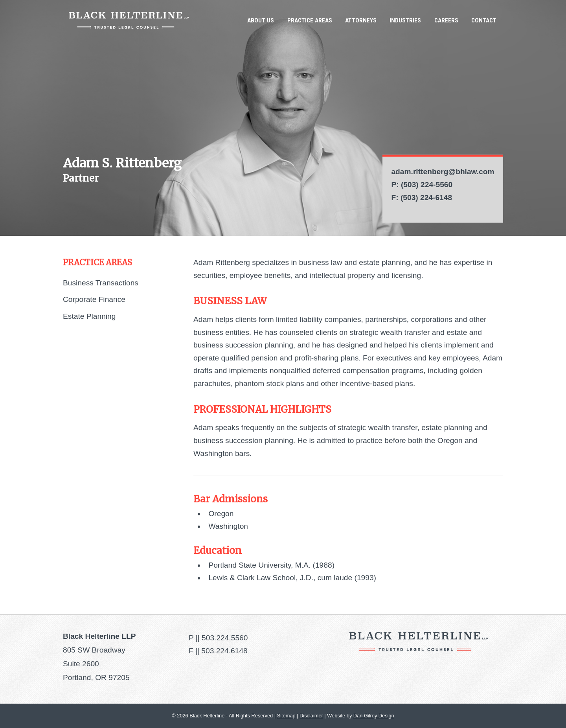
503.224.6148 (224, 651)
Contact (484, 20)
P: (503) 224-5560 (422, 185)
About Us (261, 20)
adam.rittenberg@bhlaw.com (443, 172)
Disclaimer (311, 716)
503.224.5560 (225, 638)
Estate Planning (89, 316)
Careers (446, 20)
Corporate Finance (94, 299)
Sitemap (286, 716)
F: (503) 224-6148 (422, 197)
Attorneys (361, 20)
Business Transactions (101, 283)
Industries (405, 20)
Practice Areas (310, 20)
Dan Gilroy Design (374, 716)
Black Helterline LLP (129, 20)
